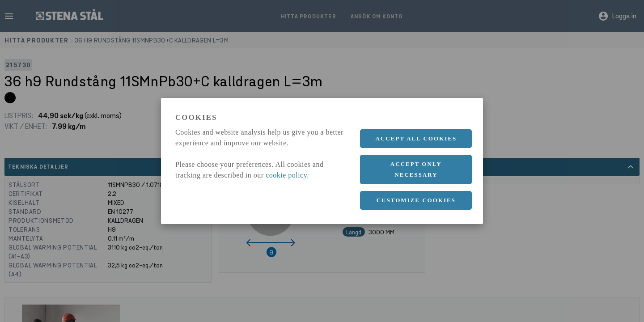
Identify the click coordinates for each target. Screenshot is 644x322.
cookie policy (286, 175)
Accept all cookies (416, 138)
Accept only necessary (416, 169)
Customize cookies (416, 200)
